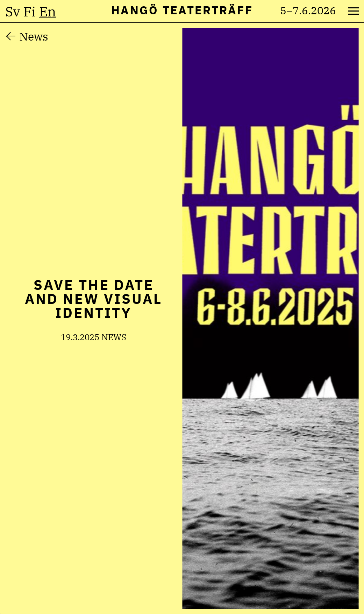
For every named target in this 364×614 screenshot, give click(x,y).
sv (13, 12)
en (48, 12)
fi (30, 12)
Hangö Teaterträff (182, 10)
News (34, 36)
